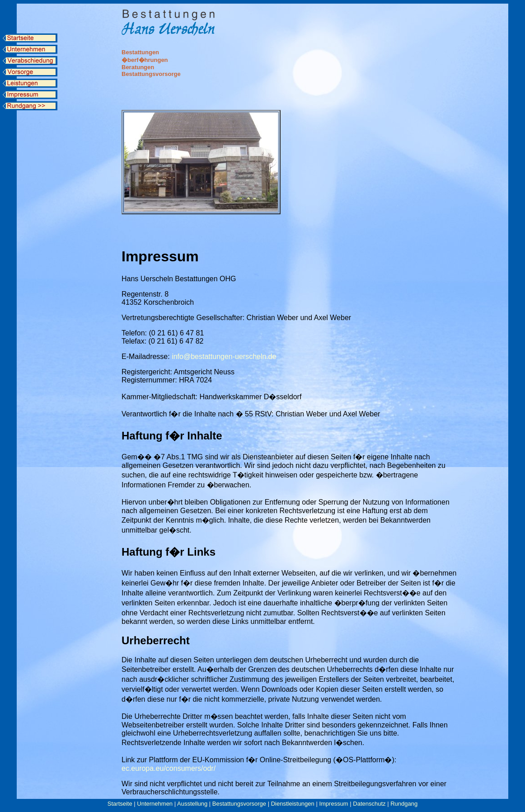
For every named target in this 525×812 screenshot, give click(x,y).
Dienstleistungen (293, 804)
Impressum (333, 804)
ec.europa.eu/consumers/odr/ (169, 768)
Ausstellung (192, 804)
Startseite (120, 804)
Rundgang (404, 804)
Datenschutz (369, 804)
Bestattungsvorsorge (239, 804)
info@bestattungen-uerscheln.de (224, 356)
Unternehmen (155, 804)
